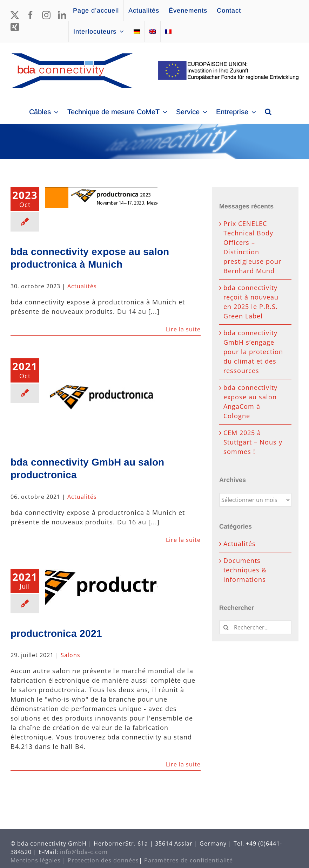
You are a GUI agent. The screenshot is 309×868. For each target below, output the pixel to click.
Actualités (82, 286)
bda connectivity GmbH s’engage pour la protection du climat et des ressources (253, 352)
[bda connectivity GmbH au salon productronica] (101, 400)
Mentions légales (36, 860)
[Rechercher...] (255, 627)
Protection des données (103, 860)
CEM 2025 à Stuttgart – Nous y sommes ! (253, 442)
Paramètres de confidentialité (189, 860)
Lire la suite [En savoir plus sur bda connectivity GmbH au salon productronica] (183, 540)
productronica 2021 (56, 633)
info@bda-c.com (84, 852)
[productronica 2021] (101, 589)
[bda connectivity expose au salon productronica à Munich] (101, 198)
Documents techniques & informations (245, 570)
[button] (268, 111)
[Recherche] (226, 627)
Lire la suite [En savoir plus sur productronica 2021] (183, 764)
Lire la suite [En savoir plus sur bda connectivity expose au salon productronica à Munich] (183, 329)
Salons (70, 655)
